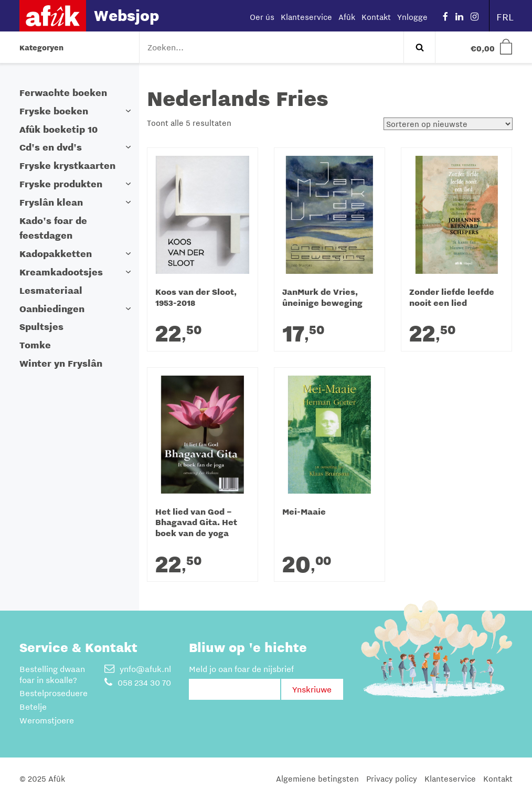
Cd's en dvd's (51, 147)
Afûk (347, 17)
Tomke (35, 345)
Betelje (33, 707)
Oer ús (262, 17)
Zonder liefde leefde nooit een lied (452, 298)
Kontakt (376, 17)
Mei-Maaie (304, 512)
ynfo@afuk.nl (138, 669)
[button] (129, 111)
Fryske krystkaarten (67, 166)
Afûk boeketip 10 (58, 129)
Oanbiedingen (52, 309)
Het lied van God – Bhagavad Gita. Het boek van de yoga (196, 523)
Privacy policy (392, 778)
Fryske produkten (61, 184)
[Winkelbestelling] (448, 124)
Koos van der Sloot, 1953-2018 (196, 298)
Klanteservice (306, 17)
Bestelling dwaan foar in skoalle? (52, 674)
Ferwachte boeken (63, 93)
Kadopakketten (56, 254)
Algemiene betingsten (317, 778)
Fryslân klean (51, 202)
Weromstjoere (47, 720)
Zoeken (419, 47)
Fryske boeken (54, 111)
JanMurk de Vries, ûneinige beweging (322, 298)
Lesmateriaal (51, 290)
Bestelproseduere (54, 693)
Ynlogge (412, 17)
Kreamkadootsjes (61, 272)
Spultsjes (41, 327)
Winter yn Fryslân (61, 363)
